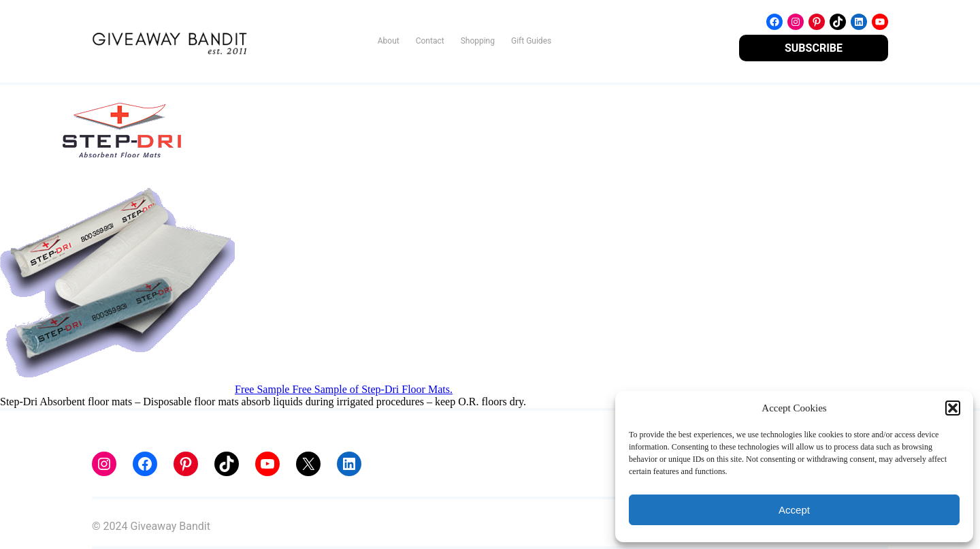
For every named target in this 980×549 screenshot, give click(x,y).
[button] (953, 408)
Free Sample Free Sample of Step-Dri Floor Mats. (344, 389)
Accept (794, 510)
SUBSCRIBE (814, 48)
